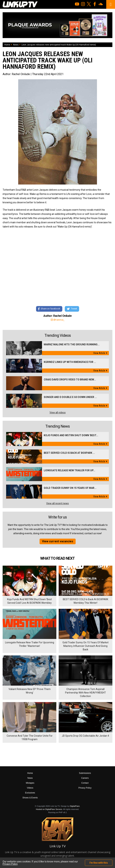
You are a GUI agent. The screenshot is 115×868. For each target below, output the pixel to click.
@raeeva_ (58, 320)
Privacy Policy (85, 788)
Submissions (85, 773)
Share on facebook (49, 309)
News (16, 45)
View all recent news (57, 503)
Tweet (72, 309)
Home (7, 45)
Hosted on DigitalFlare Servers (49, 809)
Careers (85, 778)
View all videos (58, 413)
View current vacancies (58, 541)
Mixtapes (30, 783)
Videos (30, 788)
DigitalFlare (75, 806)
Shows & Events (30, 798)
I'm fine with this (99, 863)
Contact (85, 783)
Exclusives (30, 793)
